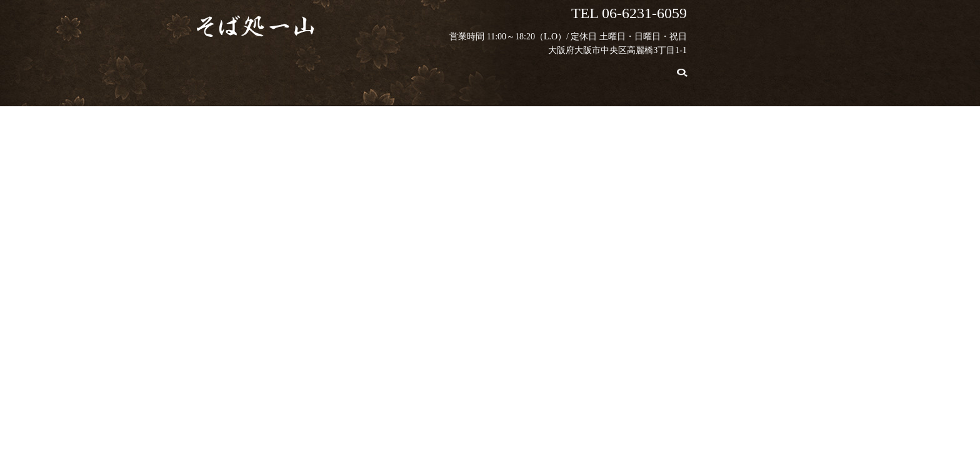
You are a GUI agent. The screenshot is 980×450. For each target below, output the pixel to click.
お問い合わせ (680, 70)
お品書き (397, 70)
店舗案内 (529, 70)
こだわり (330, 70)
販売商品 (463, 70)
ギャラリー (601, 70)
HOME (268, 70)
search (732, 70)
